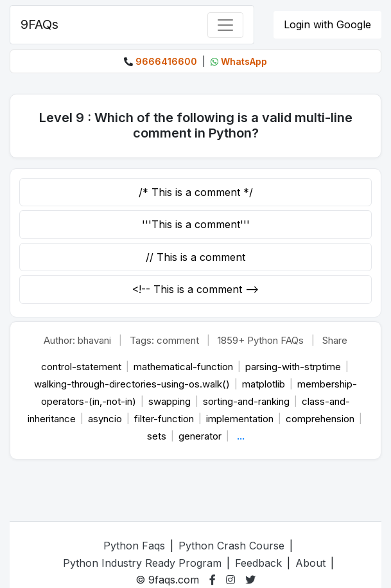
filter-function (165, 419)
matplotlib (265, 384)
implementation (241, 419)
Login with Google (327, 24)
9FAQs (39, 24)
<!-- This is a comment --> (195, 289)
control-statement (83, 367)
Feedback (258, 563)
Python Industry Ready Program (142, 563)
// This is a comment (195, 257)
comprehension (321, 419)
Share (335, 340)
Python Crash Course (231, 546)
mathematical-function (185, 367)
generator (201, 436)
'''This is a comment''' (196, 224)
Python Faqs (134, 546)
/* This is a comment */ (196, 192)
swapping (171, 401)
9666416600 (166, 61)
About (310, 563)
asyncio (106, 419)
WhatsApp (244, 61)
